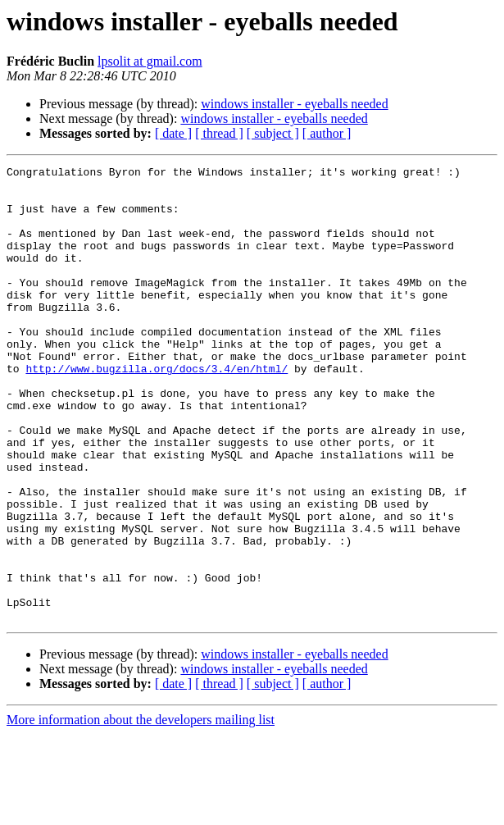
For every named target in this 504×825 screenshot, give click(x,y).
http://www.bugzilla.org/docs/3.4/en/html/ (157, 410)
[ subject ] (273, 133)
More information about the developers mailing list (141, 811)
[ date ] (173, 133)
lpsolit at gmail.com (150, 61)
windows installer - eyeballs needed (294, 104)
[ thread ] (219, 133)
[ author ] (327, 133)
